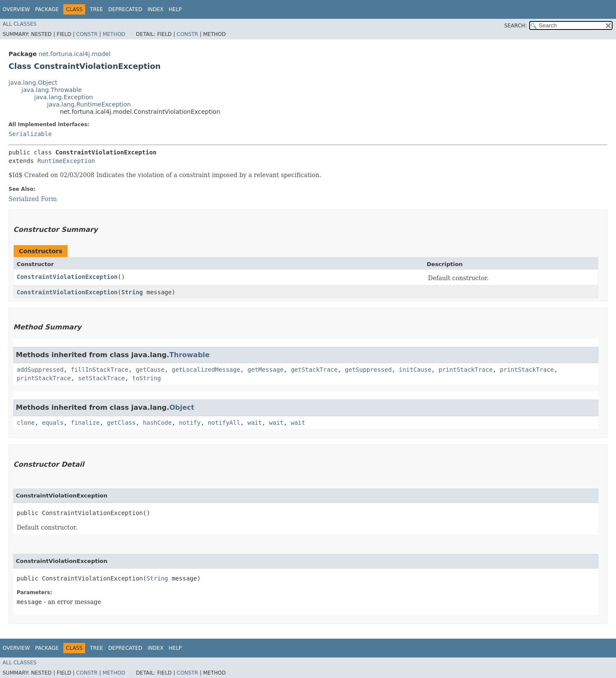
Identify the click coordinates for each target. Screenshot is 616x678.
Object (182, 407)
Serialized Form (33, 199)
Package (47, 9)
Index (156, 9)
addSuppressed (40, 370)
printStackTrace (465, 370)
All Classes (19, 24)
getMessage (265, 370)
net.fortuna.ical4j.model (74, 54)
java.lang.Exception (64, 97)
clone (26, 423)
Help (175, 9)
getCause (150, 370)
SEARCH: (516, 26)
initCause (415, 370)
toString (147, 378)
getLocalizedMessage (206, 370)
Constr (87, 34)
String (132, 292)
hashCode (157, 423)
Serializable (30, 134)
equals (53, 423)
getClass (121, 423)
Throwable (190, 355)
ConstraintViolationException (67, 277)
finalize (85, 423)
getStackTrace (314, 370)
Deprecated (125, 9)
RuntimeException (66, 161)
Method (114, 34)
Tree (96, 9)
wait (255, 423)
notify (190, 423)
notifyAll (224, 423)
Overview (16, 9)
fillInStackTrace (99, 370)
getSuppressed (368, 370)
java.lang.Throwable (52, 90)
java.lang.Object (33, 83)
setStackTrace (101, 378)
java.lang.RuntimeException (89, 104)
